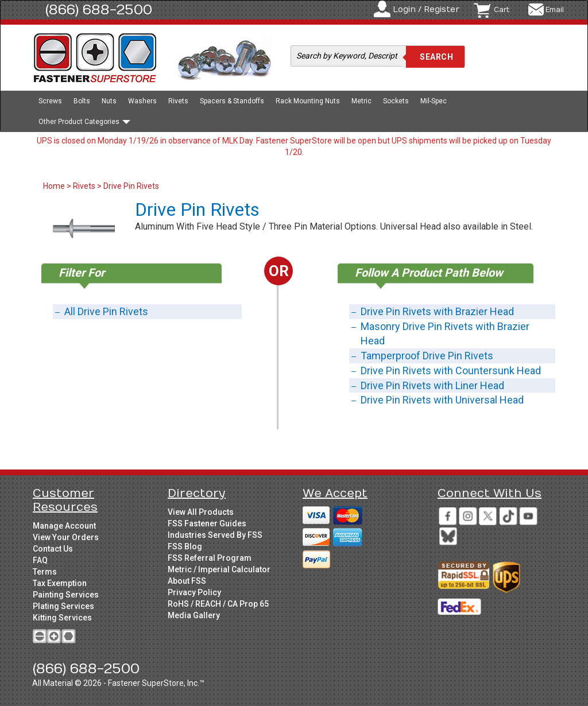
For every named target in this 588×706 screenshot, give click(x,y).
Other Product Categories (84, 122)
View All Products (201, 512)
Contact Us (53, 549)
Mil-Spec (434, 101)
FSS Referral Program (210, 558)
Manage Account (64, 526)
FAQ (40, 560)
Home (55, 186)
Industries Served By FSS (215, 535)
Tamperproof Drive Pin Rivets (427, 356)
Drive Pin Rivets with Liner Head (432, 385)
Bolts (82, 101)
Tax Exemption (60, 583)
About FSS (187, 581)
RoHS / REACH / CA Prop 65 (218, 604)
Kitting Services (62, 618)
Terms (45, 572)
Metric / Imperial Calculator (219, 569)
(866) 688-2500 (99, 10)
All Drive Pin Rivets (106, 311)
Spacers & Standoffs (232, 101)
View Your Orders (66, 537)
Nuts (109, 101)
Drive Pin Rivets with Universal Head (442, 400)
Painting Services (66, 595)
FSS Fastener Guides (207, 523)
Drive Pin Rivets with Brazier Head (437, 311)
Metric (361, 101)
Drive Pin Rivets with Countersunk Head (451, 371)
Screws (50, 101)
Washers (142, 101)
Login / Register (426, 9)
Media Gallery (194, 615)
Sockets (396, 101)
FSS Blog (185, 546)
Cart (502, 10)
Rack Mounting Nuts (308, 101)
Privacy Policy (194, 592)
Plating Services (63, 606)
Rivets (178, 101)
